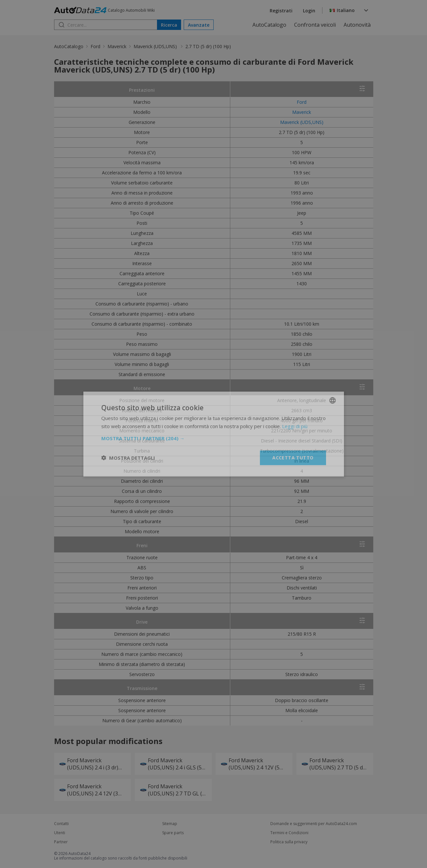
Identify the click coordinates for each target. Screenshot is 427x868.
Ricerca (169, 25)
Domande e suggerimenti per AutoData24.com (314, 824)
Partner (61, 842)
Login (309, 11)
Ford (95, 46)
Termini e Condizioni (289, 833)
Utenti (60, 833)
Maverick (117, 46)
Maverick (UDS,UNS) (156, 46)
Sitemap (170, 824)
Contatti (61, 824)
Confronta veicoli (315, 25)
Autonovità (357, 25)
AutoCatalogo (269, 25)
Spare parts (173, 833)
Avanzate (199, 25)
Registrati (281, 11)
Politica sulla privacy (289, 842)
